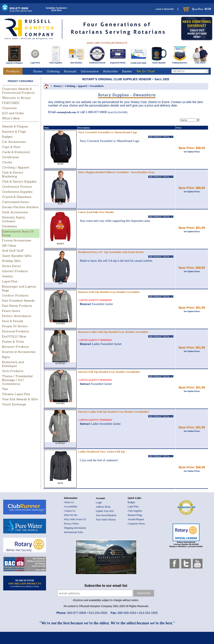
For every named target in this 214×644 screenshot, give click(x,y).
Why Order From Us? (75, 519)
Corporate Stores (136, 524)
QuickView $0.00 (197, 9)
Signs (6, 357)
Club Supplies (56, 62)
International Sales (74, 532)
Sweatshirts (97, 86)
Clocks (7, 162)
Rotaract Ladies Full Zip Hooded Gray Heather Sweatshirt (113, 332)
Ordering (53, 71)
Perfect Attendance (17, 316)
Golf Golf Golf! (13, 251)
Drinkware (9, 226)
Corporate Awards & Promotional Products (18, 91)
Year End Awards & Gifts (20, 399)
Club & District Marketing (13, 174)
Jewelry (7, 276)
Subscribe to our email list (106, 586)
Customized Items (15, 202)
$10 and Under (13, 113)
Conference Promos (17, 187)
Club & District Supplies (19, 181)
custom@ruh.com (66, 112)
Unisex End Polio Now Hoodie (96, 212)
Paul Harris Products (17, 306)
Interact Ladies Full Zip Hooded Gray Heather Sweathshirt (113, 412)
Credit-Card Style (139, 62)
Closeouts (9, 108)
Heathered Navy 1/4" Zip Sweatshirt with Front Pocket (111, 252)
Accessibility (71, 507)
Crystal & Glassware (17, 197)
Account (70, 71)
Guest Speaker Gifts (17, 256)
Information (90, 71)
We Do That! (146, 71)
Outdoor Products (15, 295)
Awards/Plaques (136, 519)
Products (13, 71)
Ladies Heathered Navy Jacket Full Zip (101, 452)
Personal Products (15, 331)
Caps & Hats (11, 147)
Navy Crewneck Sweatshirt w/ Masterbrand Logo (108, 132)
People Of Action (15, 326)
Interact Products (15, 271)
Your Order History (106, 520)
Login (99, 502)
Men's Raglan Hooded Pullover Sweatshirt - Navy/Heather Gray (116, 172)
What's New (11, 118)
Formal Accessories (17, 240)
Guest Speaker (159, 62)
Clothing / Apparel (16, 167)
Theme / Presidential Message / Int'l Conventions (17, 380)
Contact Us (70, 511)
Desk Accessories (15, 212)
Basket (127, 71)
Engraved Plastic (118, 62)
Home (38, 71)
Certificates (10, 157)
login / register (164, 9)
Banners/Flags (135, 515)
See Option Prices (192, 152)
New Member (76, 62)
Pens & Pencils (13, 321)
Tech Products (13, 371)
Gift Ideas (9, 245)
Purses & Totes (13, 342)
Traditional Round (97, 62)
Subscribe (110, 71)
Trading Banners (180, 62)
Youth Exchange (14, 404)
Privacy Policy (71, 524)
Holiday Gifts (11, 261)
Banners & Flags (14, 131)
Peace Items (11, 311)
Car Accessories (14, 142)
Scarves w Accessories (19, 352)
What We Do (71, 515)
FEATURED (11, 103)
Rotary (58, 86)
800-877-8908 (21, 9)
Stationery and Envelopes (13, 364)
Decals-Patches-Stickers (20, 207)
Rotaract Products (15, 347)
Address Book (103, 507)
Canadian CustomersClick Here (56, 9)
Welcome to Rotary (16, 98)
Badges (7, 137)
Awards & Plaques (14, 62)
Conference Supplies (17, 192)
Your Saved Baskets (106, 515)
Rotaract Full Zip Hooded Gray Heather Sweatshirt (109, 292)
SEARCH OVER (25, 583)
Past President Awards (18, 301)
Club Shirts (200, 62)
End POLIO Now (14, 336)
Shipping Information (75, 528)
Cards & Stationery (16, 152)
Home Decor (11, 266)
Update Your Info (105, 511)
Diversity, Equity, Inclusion (13, 219)
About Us (69, 502)
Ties (5, 389)
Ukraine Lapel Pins (16, 394)
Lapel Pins (35, 62)
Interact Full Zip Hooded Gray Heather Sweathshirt (109, 372)
